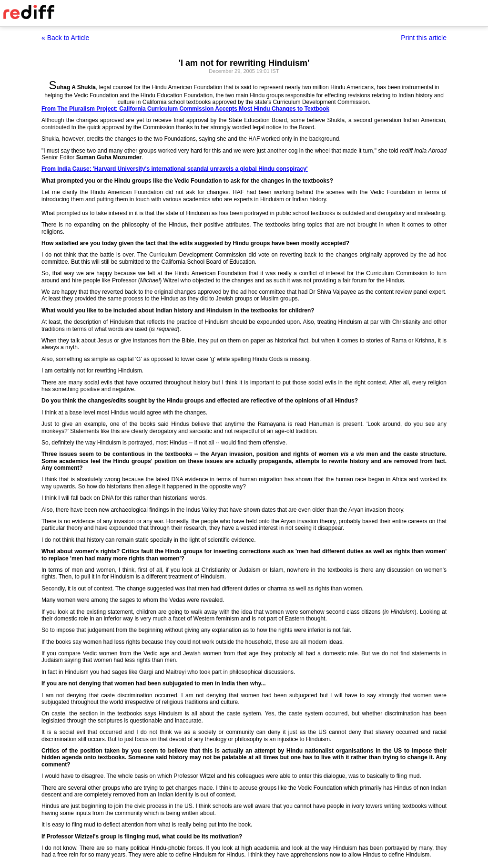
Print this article (424, 38)
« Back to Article (65, 38)
